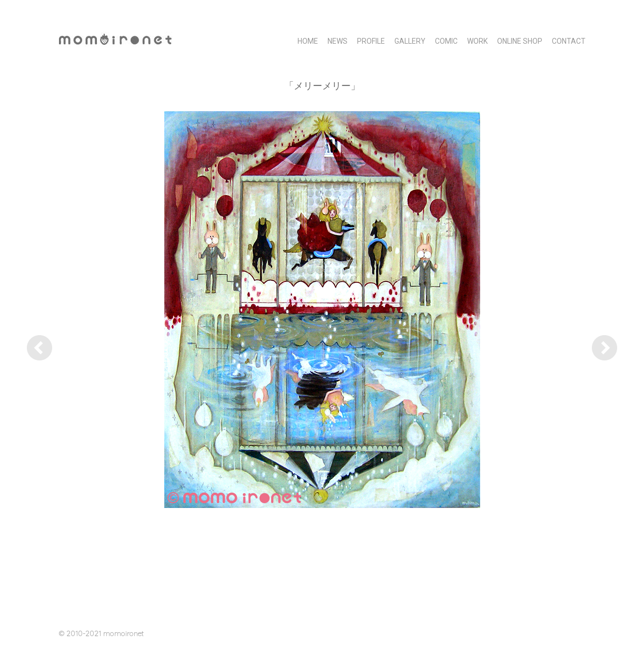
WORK (477, 41)
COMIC (446, 41)
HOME (308, 41)
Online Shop (520, 41)
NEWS (338, 41)
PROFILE (371, 41)
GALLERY (410, 41)
